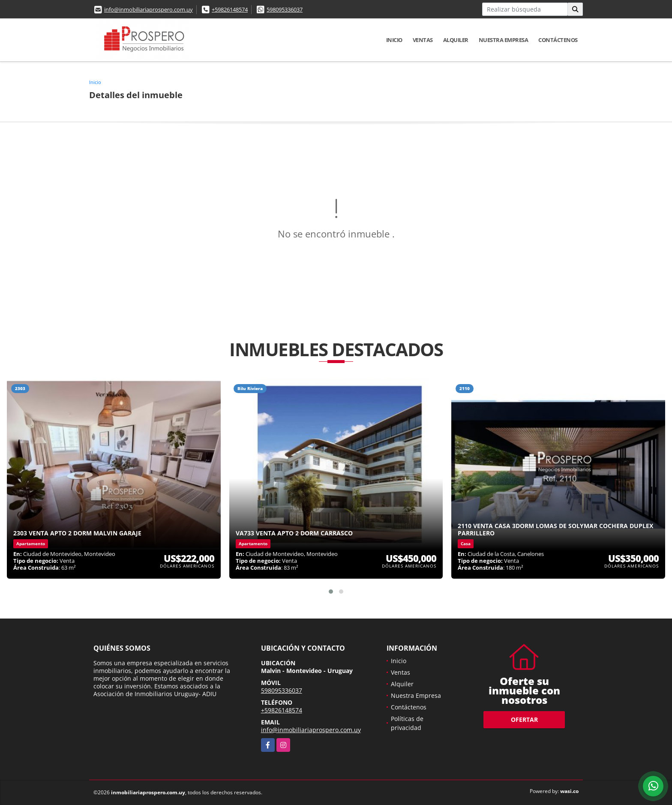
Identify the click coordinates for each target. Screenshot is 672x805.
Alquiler (456, 40)
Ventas (423, 40)
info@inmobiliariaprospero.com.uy (148, 9)
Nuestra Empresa (504, 40)
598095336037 (285, 9)
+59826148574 (230, 9)
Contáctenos (558, 40)
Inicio (394, 40)
